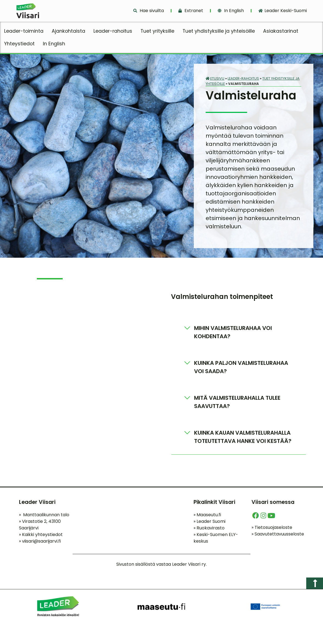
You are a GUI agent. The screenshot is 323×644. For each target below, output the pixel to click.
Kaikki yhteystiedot (41, 535)
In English (54, 44)
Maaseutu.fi (207, 515)
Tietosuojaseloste (272, 527)
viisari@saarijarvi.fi (41, 541)
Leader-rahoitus (113, 31)
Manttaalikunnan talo (44, 515)
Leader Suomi (209, 521)
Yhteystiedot (19, 44)
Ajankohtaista (68, 31)
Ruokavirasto (209, 528)
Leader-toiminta (24, 31)
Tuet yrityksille (157, 31)
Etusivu (215, 78)
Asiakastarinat (281, 31)
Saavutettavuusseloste (278, 534)
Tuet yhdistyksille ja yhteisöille (219, 31)
